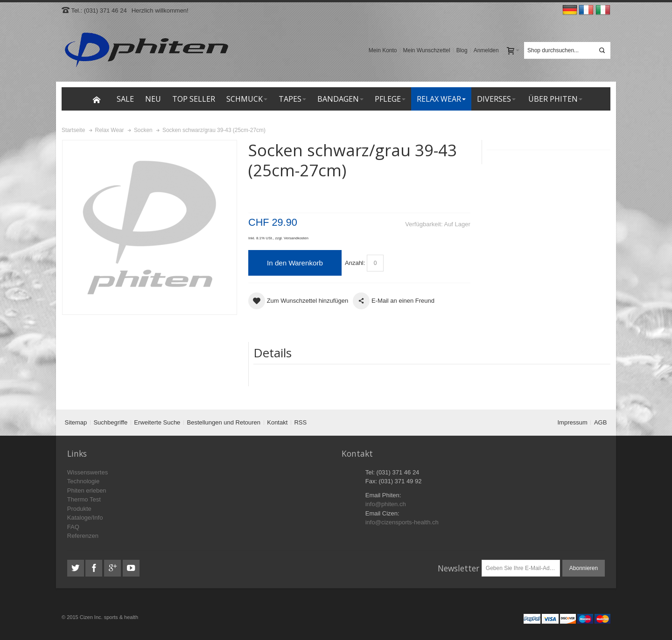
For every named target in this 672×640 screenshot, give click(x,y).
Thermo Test (84, 499)
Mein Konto (383, 50)
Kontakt (277, 422)
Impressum (573, 422)
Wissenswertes (87, 472)
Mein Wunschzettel (427, 50)
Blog (462, 50)
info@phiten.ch (386, 504)
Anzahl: (355, 263)
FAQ (73, 527)
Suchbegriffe (110, 422)
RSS (300, 422)
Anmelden (486, 50)
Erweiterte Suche (157, 422)
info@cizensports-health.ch (402, 522)
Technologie (83, 481)
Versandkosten (296, 238)
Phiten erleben (87, 490)
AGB (600, 422)
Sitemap (76, 422)
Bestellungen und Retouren (224, 422)
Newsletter (458, 568)
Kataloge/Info (85, 518)
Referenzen (83, 536)
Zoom (150, 227)
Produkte (79, 509)
